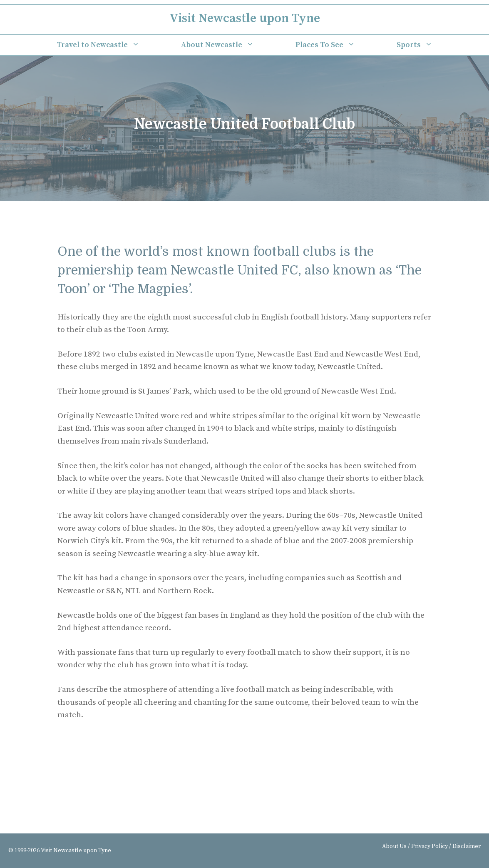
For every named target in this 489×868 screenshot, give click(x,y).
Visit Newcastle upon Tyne (245, 18)
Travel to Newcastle (108, 45)
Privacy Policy (429, 846)
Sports (425, 45)
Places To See (336, 45)
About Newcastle (228, 45)
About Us (394, 846)
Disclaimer (467, 846)
